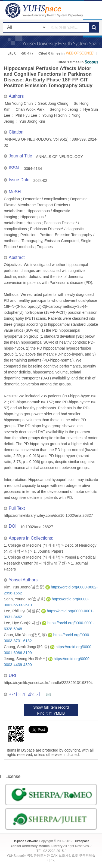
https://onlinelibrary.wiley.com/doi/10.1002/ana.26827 (48, 515)
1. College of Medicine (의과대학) (32, 545)
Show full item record (51, 707)
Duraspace (82, 841)
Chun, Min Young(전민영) (26, 635)
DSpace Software (25, 841)
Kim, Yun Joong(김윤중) (25, 587)
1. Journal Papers (48, 551)
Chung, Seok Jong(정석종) (27, 647)
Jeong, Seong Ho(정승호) (26, 659)
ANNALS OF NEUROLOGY (59, 157)
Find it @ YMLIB (51, 713)
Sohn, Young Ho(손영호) (25, 599)
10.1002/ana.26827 (37, 527)
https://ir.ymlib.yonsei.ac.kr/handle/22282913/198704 (48, 683)
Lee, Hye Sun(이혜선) (23, 623)
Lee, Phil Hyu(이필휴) (23, 611)
